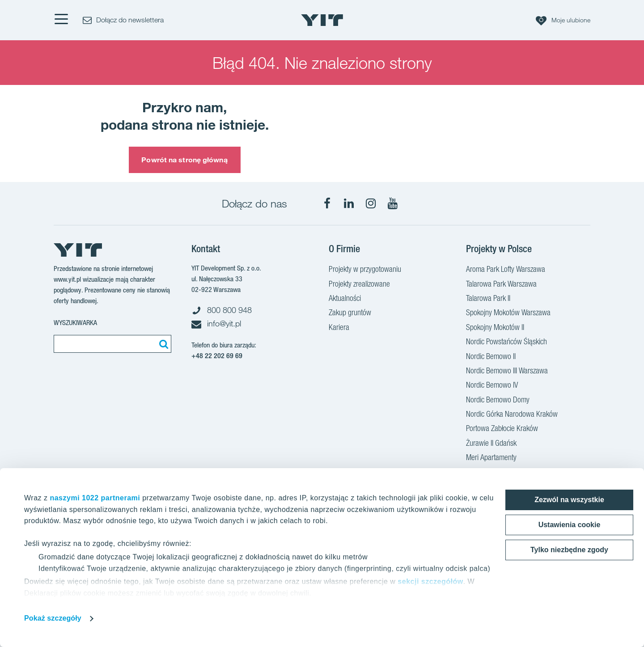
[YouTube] (393, 203)
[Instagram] (371, 203)
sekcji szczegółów (430, 581)
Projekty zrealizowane (359, 285)
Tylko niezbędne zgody (569, 550)
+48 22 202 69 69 (217, 356)
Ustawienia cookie (570, 525)
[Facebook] (327, 203)
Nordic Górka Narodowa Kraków (512, 415)
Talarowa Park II (488, 299)
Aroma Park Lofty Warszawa (506, 270)
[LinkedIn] (349, 203)
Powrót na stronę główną (184, 160)
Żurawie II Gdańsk (491, 444)
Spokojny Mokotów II (495, 328)
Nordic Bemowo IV (492, 386)
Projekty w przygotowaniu (365, 270)
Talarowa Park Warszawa (501, 285)
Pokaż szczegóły (53, 618)
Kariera (339, 328)
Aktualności (345, 299)
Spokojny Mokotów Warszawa (508, 313)
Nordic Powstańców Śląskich (506, 343)
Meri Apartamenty (491, 458)
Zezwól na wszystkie (569, 500)
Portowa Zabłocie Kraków (502, 429)
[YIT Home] (322, 20)
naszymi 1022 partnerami (95, 498)
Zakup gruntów (350, 313)
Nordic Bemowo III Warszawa (507, 372)
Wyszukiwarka (75, 323)
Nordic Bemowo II (491, 357)
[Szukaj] (162, 344)
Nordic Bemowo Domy (498, 401)
